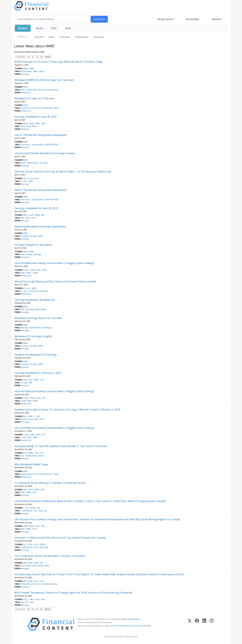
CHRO (31, 599)
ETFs (54, 28)
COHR (26, 270)
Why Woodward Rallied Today (31, 464)
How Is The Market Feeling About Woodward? (41, 135)
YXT (27, 602)
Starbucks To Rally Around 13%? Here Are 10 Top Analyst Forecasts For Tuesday (60, 538)
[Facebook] (197, 624)
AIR (24, 178)
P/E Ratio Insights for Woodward (33, 245)
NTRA (38, 270)
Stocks (39, 28)
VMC (36, 419)
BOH (34, 126)
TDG (22, 456)
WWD (32, 68)
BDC (25, 416)
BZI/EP (23, 163)
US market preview (49, 584)
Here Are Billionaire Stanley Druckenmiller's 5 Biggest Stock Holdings (54, 263)
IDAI (22, 602)
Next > (48, 57)
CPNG (32, 270)
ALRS (31, 123)
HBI (43, 526)
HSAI (43, 599)
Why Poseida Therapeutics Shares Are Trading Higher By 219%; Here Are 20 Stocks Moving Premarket (73, 593)
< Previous (20, 57)
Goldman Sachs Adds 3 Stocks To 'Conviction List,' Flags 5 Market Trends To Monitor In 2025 (67, 410)
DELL (36, 581)
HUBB (42, 544)
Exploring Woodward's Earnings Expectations (40, 226)
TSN (30, 383)
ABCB (25, 123)
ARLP (43, 123)
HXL (28, 288)
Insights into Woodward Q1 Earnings (36, 355)
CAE (36, 453)
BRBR (36, 380)
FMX (22, 218)
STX (44, 398)
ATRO (31, 490)
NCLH (42, 419)
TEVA (44, 270)
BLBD (37, 490)
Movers (36, 584)
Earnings (43, 163)
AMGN (33, 508)
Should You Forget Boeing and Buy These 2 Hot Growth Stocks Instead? (55, 281)
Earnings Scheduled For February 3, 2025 (38, 373)
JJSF (26, 383)
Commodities (26, 511)
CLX (22, 383)
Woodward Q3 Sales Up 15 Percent (34, 98)
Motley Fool (26, 93)
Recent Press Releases (49, 90)
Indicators (217, 19)
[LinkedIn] (204, 624)
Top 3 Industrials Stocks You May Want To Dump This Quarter (50, 556)
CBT (42, 380)
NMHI (29, 492)
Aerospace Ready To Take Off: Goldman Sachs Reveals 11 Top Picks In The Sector (61, 446)
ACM (25, 380)
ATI (28, 178)
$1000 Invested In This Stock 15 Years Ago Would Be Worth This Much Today (59, 62)
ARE (43, 215)
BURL (30, 416)
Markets (23, 28)
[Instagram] (212, 624)
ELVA (37, 599)
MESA (30, 563)
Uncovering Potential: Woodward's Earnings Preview (45, 153)
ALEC (25, 599)
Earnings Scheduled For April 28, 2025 (36, 208)
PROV (23, 126)
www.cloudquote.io (131, 619)
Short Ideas (25, 145)
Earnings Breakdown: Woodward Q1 (35, 300)
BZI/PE (29, 254)
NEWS (25, 68)
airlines (41, 456)
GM (35, 511)
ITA (22, 181)
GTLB (30, 544)
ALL (25, 544)
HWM (30, 181)
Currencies (65, 37)
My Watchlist (192, 19)
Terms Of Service (143, 626)
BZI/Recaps (47, 328)
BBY (39, 508)
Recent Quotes (166, 19)
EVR (38, 416)
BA (32, 178)
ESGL (43, 490)
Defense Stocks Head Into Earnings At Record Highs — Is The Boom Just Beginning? (63, 172)
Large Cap (42, 511)
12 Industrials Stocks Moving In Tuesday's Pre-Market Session (50, 483)
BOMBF (30, 453)
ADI (27, 508)
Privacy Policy (123, 626)
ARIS (25, 563)
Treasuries (98, 37)
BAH (37, 178)
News (51, 37)
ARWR (26, 526)
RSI (42, 563)
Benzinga (25, 74)
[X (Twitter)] (190, 624)
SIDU (34, 492)
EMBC (32, 526)
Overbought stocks (29, 566)
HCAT (36, 544)
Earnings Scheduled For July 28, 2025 (36, 117)
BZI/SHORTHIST (52, 145)
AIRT (25, 490)
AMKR (37, 123)
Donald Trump (27, 419)
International (82, 37)
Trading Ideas (37, 145)
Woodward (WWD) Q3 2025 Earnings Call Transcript (44, 80)
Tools (68, 28)
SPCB (34, 218)
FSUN (29, 126)
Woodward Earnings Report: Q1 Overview (38, 318)
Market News (26, 71)
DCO (41, 453)
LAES (32, 602)
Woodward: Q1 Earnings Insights (33, 336)
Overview (39, 37)
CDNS (27, 218)
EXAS (38, 526)
